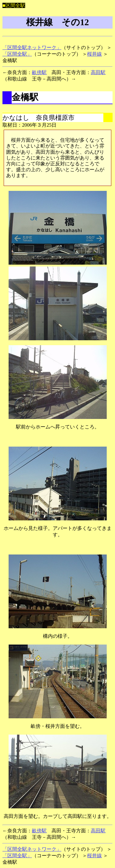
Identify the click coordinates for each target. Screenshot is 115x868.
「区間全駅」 (17, 54)
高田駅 (98, 72)
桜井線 (94, 54)
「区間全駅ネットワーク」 (32, 47)
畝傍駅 (39, 72)
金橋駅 (25, 97)
